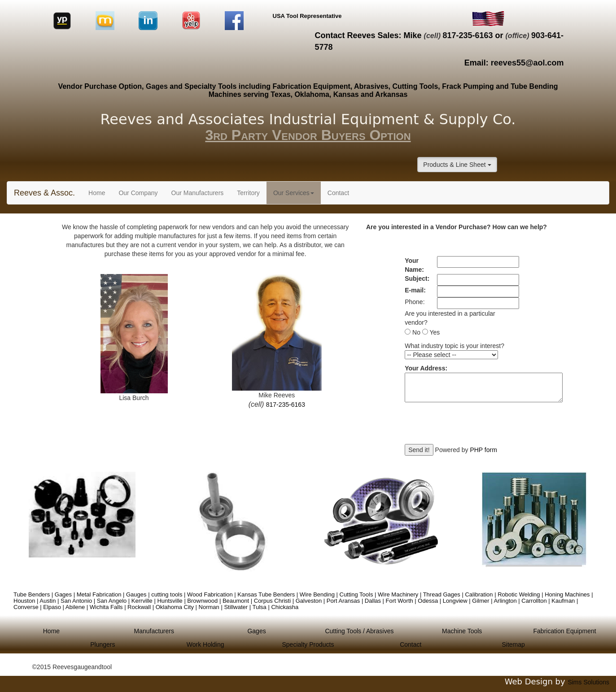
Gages (157, 86)
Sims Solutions (588, 682)
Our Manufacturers (198, 193)
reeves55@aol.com (527, 63)
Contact (338, 193)
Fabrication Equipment (565, 631)
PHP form (483, 450)
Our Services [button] (294, 193)
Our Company (138, 193)
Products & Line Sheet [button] (457, 165)
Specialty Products (308, 644)
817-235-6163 (467, 35)
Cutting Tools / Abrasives (359, 631)
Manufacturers (154, 631)
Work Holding (205, 644)
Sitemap (513, 644)
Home (100, 192)
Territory (248, 193)
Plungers (103, 644)
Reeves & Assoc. (44, 193)
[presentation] (473, 427)
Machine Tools (462, 631)
